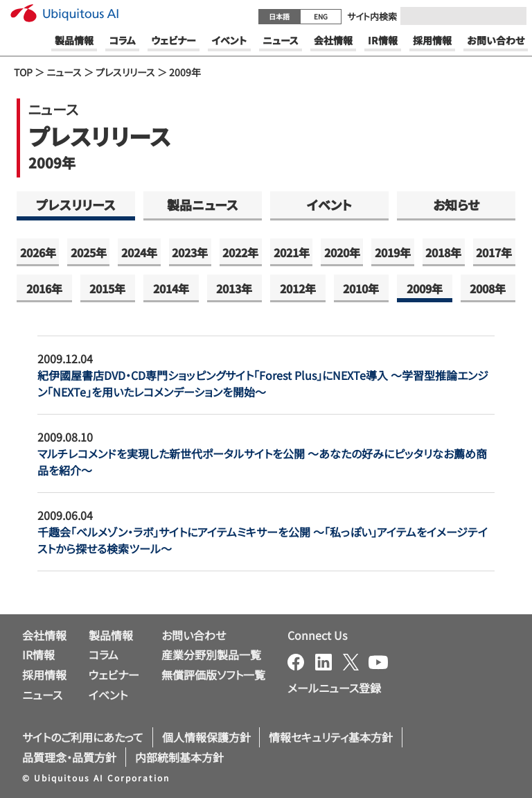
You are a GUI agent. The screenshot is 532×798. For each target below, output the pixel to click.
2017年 (494, 252)
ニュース (64, 72)
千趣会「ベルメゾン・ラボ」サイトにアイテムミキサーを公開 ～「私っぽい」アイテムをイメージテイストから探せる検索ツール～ (263, 540)
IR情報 (38, 654)
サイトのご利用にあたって (83, 737)
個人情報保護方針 (206, 737)
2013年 (234, 288)
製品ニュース (203, 205)
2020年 (342, 252)
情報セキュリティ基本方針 (331, 737)
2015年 (107, 288)
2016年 (44, 288)
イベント (329, 205)
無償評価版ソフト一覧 (213, 675)
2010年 (361, 288)
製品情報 (111, 635)
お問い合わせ (194, 635)
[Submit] (512, 16)
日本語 (279, 16)
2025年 (89, 252)
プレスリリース (125, 72)
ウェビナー (114, 675)
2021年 (292, 252)
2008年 (488, 288)
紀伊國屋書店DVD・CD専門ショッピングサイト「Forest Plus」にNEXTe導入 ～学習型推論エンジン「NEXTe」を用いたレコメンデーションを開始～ (263, 383)
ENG (321, 16)
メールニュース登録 (334, 688)
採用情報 (44, 675)
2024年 (139, 252)
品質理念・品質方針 (69, 757)
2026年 (38, 252)
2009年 (425, 288)
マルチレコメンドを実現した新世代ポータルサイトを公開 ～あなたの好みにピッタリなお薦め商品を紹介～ (262, 462)
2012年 (298, 288)
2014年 (171, 288)
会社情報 (44, 635)
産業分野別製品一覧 (211, 654)
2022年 (240, 252)
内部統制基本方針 (179, 757)
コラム (104, 654)
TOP (23, 72)
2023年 (190, 252)
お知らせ (456, 205)
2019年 (393, 252)
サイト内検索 (372, 16)
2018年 (443, 252)
